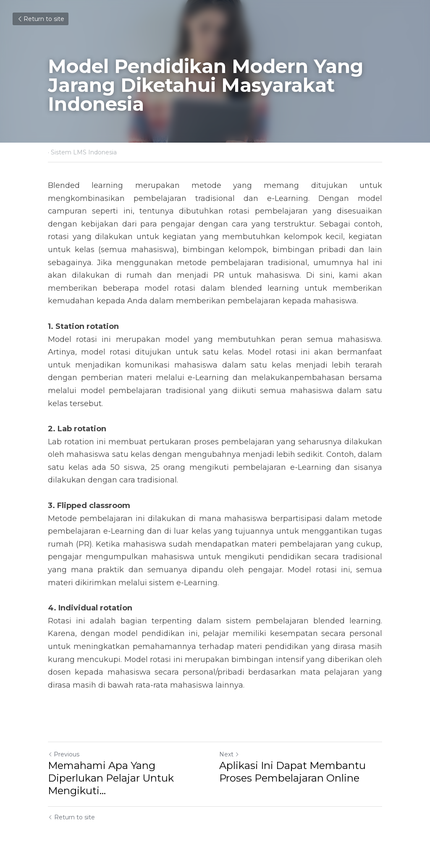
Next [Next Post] (229, 754)
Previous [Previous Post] (64, 754)
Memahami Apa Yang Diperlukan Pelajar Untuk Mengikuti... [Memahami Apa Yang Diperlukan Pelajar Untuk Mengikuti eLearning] (111, 778)
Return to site (41, 19)
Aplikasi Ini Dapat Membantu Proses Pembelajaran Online (292, 772)
